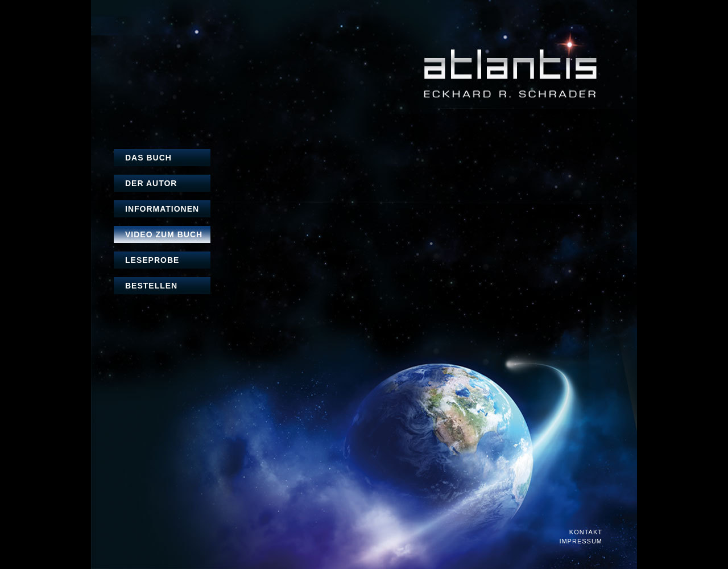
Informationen (162, 209)
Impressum (581, 541)
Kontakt (586, 532)
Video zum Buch (164, 234)
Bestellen (151, 286)
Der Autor (151, 183)
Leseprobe (152, 260)
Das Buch (148, 158)
